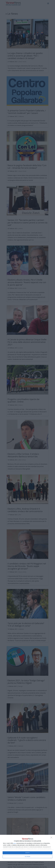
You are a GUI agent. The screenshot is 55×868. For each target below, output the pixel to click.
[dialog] (28, 848)
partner (15, 843)
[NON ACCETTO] (52, 838)
